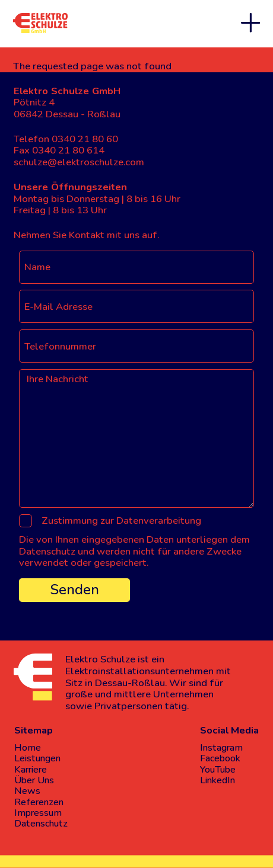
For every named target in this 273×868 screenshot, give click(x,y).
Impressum (38, 813)
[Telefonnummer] (136, 346)
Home (28, 748)
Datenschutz (41, 824)
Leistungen (37, 758)
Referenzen (39, 802)
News (27, 791)
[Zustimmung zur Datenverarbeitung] (26, 521)
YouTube (218, 770)
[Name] (136, 267)
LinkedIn (218, 780)
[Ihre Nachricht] (136, 438)
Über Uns (34, 780)
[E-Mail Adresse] (136, 306)
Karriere (31, 770)
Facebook (220, 758)
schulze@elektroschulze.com (79, 162)
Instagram (221, 748)
